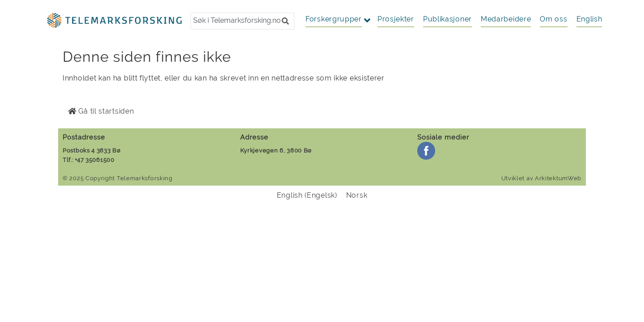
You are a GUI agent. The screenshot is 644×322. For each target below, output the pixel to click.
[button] (285, 21)
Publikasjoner (447, 19)
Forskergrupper (334, 19)
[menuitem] (589, 19)
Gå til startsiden (101, 111)
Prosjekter (396, 19)
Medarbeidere (506, 19)
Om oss (553, 19)
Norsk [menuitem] (357, 195)
